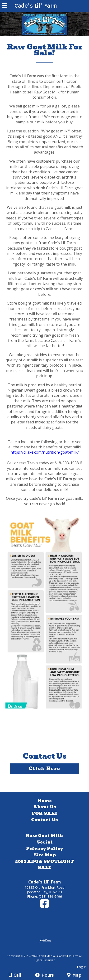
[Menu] (5, 6)
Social (45, 842)
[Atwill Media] (49, 951)
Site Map (45, 855)
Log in (82, 967)
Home (45, 801)
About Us (45, 807)
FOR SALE (45, 813)
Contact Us (44, 820)
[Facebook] (44, 906)
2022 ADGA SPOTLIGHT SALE (45, 865)
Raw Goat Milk (44, 836)
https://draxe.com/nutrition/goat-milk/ (45, 452)
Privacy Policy (45, 849)
